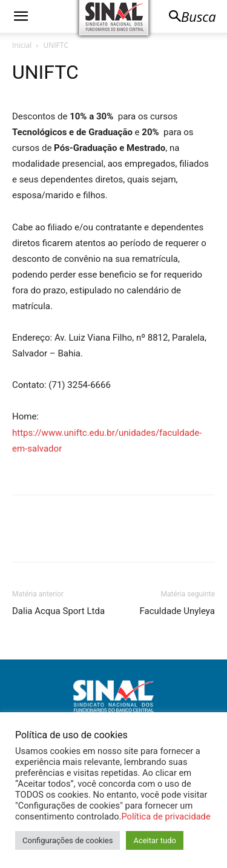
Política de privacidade (166, 816)
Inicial (22, 45)
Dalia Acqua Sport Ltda (58, 611)
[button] (21, 16)
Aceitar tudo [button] (154, 840)
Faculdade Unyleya (177, 611)
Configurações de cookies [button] (67, 840)
